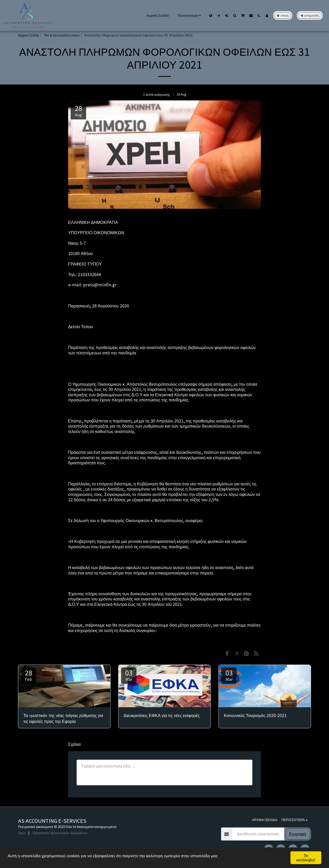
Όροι (22, 833)
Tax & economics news (62, 35)
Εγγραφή (298, 834)
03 (129, 675)
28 (29, 675)
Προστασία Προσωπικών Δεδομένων (60, 833)
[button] (219, 15)
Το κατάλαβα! (306, 858)
